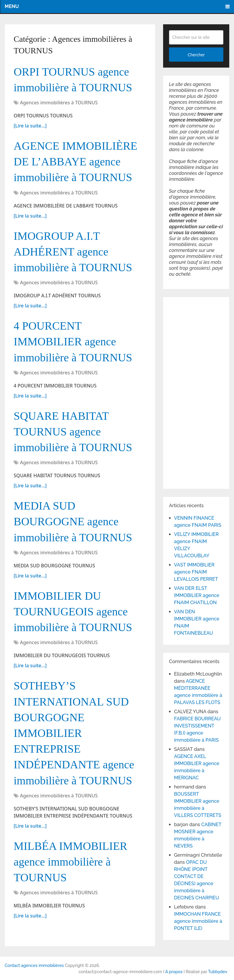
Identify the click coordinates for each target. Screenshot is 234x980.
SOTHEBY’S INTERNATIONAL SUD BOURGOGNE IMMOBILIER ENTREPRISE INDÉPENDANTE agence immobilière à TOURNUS (74, 733)
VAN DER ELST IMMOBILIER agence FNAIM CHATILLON (197, 595)
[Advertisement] (187, 392)
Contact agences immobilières (34, 965)
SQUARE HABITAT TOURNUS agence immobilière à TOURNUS (73, 432)
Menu (12, 6)
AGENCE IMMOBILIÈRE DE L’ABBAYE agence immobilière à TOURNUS (75, 162)
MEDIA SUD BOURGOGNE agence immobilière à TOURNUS (73, 521)
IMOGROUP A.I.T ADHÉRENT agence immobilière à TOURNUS (73, 252)
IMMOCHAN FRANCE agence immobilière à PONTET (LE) (198, 921)
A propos (174, 972)
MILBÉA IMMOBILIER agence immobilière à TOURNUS (70, 862)
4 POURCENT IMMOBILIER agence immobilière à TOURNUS (73, 341)
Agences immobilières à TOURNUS (59, 103)
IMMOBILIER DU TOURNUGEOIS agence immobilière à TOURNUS (73, 612)
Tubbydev (218, 972)
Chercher (196, 55)
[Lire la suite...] (30, 126)
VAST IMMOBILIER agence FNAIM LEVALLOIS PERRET (196, 572)
